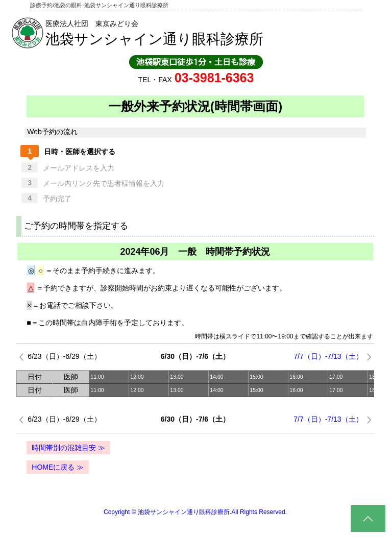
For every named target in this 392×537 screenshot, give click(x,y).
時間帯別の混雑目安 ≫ (68, 448)
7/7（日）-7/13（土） (328, 356)
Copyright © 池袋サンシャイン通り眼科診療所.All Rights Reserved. (195, 512)
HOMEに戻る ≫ (58, 467)
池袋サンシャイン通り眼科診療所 (154, 39)
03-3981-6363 (214, 78)
